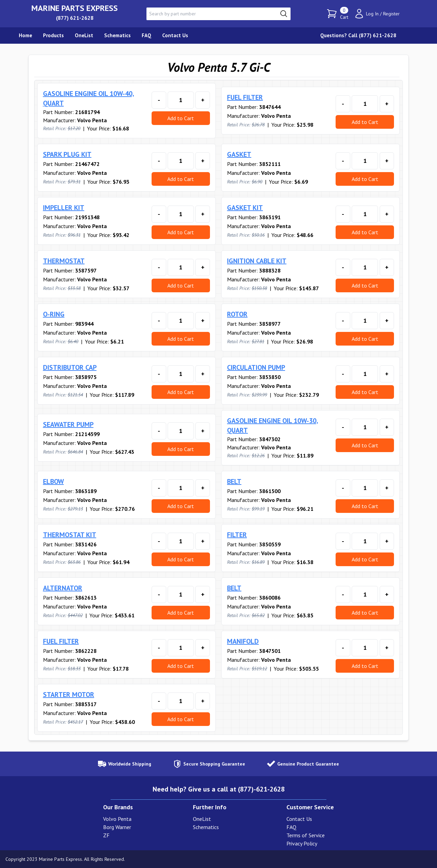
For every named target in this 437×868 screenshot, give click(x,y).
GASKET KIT (245, 208)
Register (391, 14)
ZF (106, 835)
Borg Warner (117, 827)
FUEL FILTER (245, 97)
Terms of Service (306, 835)
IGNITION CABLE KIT (257, 261)
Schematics (206, 827)
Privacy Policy (302, 843)
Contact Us (299, 819)
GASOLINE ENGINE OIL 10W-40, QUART (89, 98)
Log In (372, 14)
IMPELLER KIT (64, 208)
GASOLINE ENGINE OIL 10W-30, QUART (273, 425)
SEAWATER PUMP (68, 424)
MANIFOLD (243, 641)
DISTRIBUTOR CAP (70, 367)
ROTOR (237, 314)
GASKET (239, 154)
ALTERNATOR (63, 588)
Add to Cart (181, 118)
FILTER (237, 535)
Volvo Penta (117, 819)
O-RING (54, 314)
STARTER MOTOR (69, 695)
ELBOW (53, 481)
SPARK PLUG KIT (67, 154)
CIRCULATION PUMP (256, 367)
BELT (234, 481)
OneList (202, 819)
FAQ (291, 827)
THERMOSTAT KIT (70, 535)
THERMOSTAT (64, 261)
